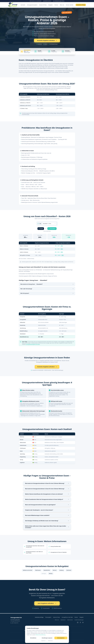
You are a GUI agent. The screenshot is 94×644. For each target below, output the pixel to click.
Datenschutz (50, 641)
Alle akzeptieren (61, 638)
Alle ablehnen (33, 638)
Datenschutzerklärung (41, 635)
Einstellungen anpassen (47, 638)
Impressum (43, 641)
